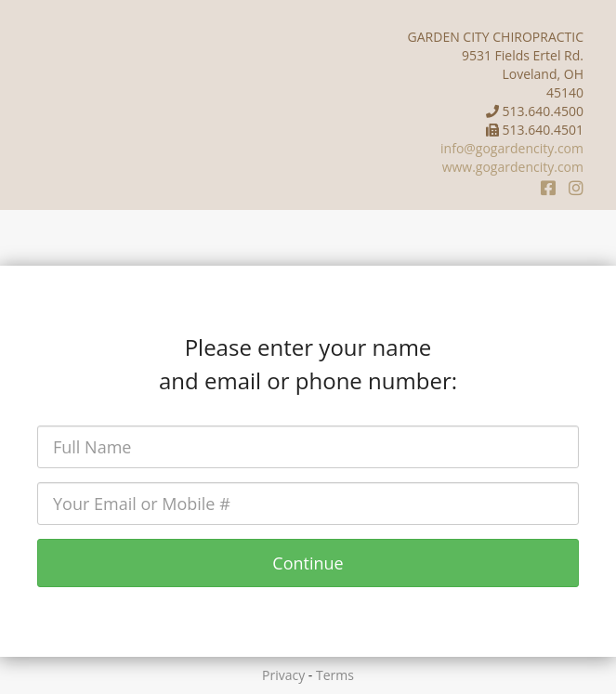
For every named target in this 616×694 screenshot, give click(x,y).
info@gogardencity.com (512, 148)
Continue (308, 563)
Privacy (283, 675)
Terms (335, 675)
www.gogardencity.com (513, 167)
